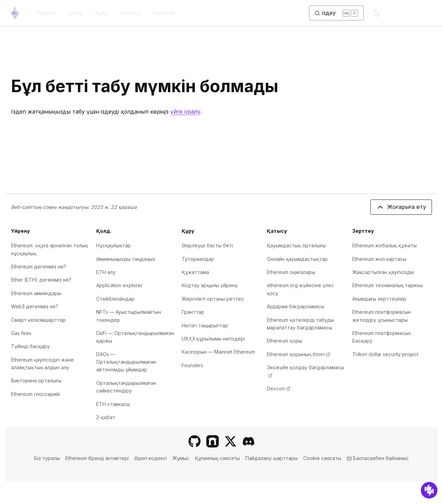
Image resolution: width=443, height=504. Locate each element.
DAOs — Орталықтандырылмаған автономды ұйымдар (126, 362)
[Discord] (248, 441)
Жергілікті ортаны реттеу (213, 299)
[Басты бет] (15, 13)
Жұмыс (181, 458)
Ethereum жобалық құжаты (385, 245)
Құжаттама (195, 272)
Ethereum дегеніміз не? (39, 267)
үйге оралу (185, 112)
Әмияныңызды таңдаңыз (126, 259)
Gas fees (21, 333)
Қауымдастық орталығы (296, 245)
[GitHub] (195, 441)
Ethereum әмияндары (36, 293)
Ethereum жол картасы (379, 259)
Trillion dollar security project (385, 354)
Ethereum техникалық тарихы (387, 285)
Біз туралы (47, 458)
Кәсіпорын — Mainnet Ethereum (218, 352)
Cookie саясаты (322, 458)
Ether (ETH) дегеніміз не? (41, 280)
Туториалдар (198, 259)
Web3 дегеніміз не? (35, 306)
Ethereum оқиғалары (291, 272)
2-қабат (106, 417)
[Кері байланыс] (429, 490)
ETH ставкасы (113, 404)
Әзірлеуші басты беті (207, 245)
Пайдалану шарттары (272, 458)
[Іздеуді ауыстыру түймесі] (336, 13)
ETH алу (106, 272)
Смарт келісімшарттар (38, 320)
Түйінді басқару (30, 346)
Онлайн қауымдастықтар (297, 259)
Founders (192, 365)
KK (409, 13)
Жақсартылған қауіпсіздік (383, 272)
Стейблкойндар (115, 299)
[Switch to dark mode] (377, 13)
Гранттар (193, 312)
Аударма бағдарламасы (296, 306)
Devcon (279, 388)
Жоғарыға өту (401, 207)
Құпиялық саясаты (217, 458)
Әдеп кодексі (151, 458)
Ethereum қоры (284, 341)
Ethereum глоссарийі (35, 394)
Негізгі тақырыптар (205, 325)
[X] (230, 441)
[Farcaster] (213, 441)
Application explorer (119, 285)
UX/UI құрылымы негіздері (213, 339)
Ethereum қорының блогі (299, 354)
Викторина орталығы (36, 381)
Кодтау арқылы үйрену (210, 285)
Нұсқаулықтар (114, 245)
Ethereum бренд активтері (97, 458)
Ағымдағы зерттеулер (379, 299)
